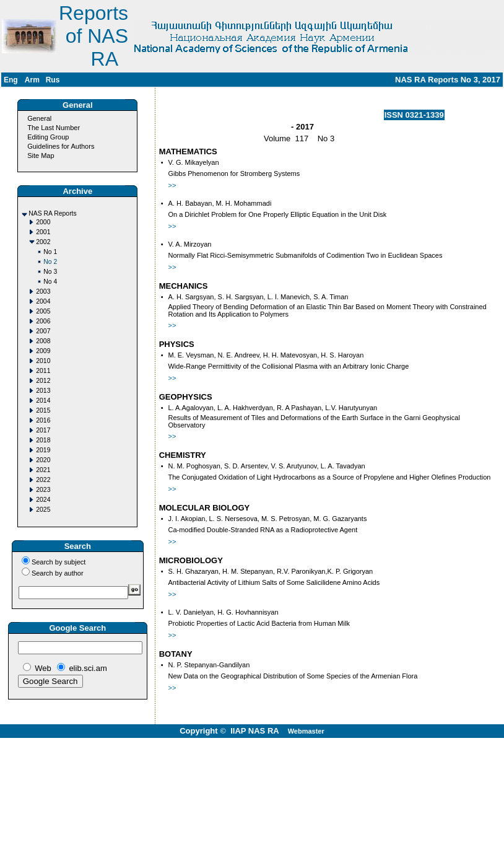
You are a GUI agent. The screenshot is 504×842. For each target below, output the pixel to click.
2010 (43, 361)
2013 (43, 391)
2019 (43, 450)
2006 (43, 321)
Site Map (41, 156)
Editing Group (48, 137)
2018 (43, 440)
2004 (43, 301)
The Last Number (54, 128)
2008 (43, 341)
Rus (53, 80)
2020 (43, 460)
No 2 (50, 262)
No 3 (50, 272)
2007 (43, 331)
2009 (43, 351)
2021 (43, 470)
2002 (43, 242)
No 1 (50, 252)
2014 (43, 401)
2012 (43, 381)
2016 (43, 420)
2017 (43, 430)
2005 (43, 311)
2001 (43, 232)
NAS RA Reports (52, 213)
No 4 (50, 282)
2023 (43, 490)
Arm (32, 80)
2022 (43, 480)
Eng (11, 80)
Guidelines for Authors (61, 146)
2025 (43, 510)
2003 (43, 292)
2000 (43, 222)
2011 (43, 371)
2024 (43, 500)
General (39, 118)
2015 (43, 410)
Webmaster (306, 731)
